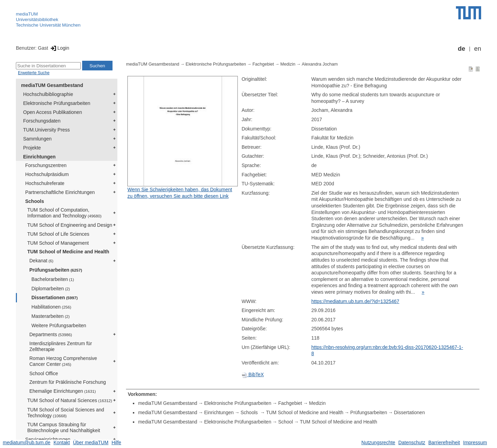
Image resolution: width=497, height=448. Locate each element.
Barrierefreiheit (444, 442)
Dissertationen (55, 298)
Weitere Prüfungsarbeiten (59, 325)
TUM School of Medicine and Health (68, 252)
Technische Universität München (48, 25)
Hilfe (116, 442)
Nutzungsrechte (378, 442)
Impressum (475, 442)
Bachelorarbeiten (53, 279)
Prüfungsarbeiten (56, 270)
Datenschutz (412, 442)
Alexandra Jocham (320, 64)
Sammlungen (37, 139)
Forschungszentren (46, 165)
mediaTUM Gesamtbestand (52, 85)
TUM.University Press (46, 130)
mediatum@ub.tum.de (27, 442)
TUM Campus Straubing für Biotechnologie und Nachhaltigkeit (64, 427)
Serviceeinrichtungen (48, 439)
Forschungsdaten (42, 121)
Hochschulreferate (45, 183)
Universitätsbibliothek (37, 20)
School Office (44, 373)
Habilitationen (51, 307)
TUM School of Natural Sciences (70, 400)
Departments (51, 334)
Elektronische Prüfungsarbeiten (57, 103)
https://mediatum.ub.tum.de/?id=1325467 (355, 301)
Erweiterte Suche (34, 73)
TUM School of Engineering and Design (70, 225)
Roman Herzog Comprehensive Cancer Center (63, 361)
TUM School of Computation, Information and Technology (64, 213)
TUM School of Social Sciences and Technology (66, 413)
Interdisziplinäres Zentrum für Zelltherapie (61, 346)
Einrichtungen (39, 157)
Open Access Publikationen (52, 112)
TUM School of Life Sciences (58, 234)
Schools (35, 201)
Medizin (288, 64)
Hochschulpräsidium (47, 174)
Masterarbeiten (51, 316)
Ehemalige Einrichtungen (63, 391)
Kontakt (62, 442)
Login (59, 48)
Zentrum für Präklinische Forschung (68, 382)
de (462, 49)
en (478, 49)
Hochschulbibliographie (48, 94)
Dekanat (41, 261)
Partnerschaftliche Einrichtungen (60, 192)
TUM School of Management (58, 243)
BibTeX (253, 374)
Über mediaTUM (91, 442)
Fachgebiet (263, 64)
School (286, 422)
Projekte (32, 148)
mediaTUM (27, 14)
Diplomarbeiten (51, 289)
